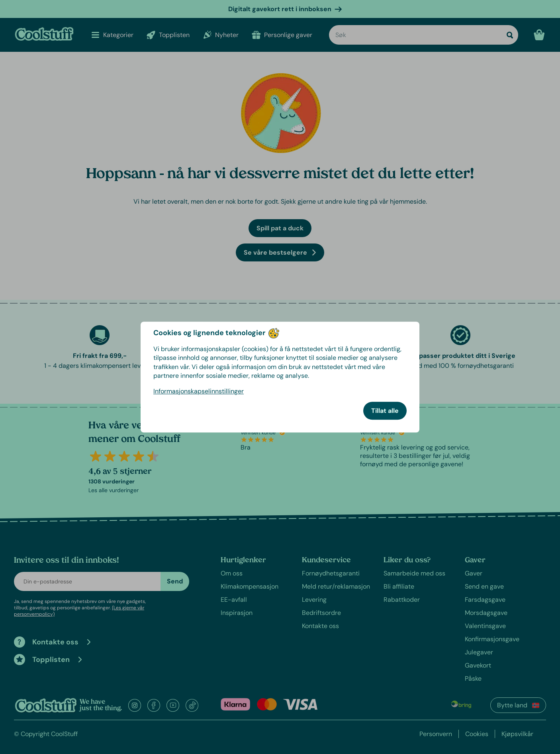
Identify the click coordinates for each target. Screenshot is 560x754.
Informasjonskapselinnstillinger (199, 391)
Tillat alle (385, 411)
